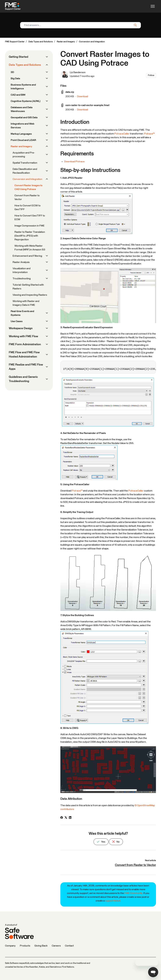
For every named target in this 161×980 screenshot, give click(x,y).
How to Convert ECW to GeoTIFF (28, 207)
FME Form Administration (25, 344)
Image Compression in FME (29, 226)
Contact (69, 946)
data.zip (70, 92)
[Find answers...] (80, 25)
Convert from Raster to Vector (135, 865)
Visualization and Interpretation (22, 270)
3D (12, 72)
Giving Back (41, 946)
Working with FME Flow (23, 336)
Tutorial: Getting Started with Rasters (28, 287)
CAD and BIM (18, 95)
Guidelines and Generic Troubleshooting (23, 379)
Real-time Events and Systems (22, 313)
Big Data (15, 78)
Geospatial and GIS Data (24, 117)
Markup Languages (21, 134)
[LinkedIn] (70, 818)
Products (25, 946)
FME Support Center (15, 42)
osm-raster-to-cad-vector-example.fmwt (87, 105)
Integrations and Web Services (22, 126)
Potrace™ (149, 134)
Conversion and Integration (92, 42)
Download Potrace (74, 162)
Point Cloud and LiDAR (23, 140)
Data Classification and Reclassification (25, 171)
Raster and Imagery (66, 42)
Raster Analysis (21, 262)
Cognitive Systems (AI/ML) (26, 101)
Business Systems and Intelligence (23, 87)
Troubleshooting (22, 279)
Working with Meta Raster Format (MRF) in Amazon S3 (30, 248)
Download (83, 96)
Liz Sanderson (78, 72)
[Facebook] (62, 818)
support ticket (113, 901)
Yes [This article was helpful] (101, 842)
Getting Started (18, 57)
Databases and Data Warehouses (22, 109)
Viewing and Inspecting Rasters (30, 295)
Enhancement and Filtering (27, 256)
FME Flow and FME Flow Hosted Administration (24, 355)
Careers (56, 946)
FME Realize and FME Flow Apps (26, 367)
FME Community (133, 893)
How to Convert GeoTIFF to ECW (30, 218)
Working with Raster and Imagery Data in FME (26, 303)
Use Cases (17, 321)
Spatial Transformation (25, 163)
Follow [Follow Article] (151, 75)
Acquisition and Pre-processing (24, 155)
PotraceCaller (122, 134)
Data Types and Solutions (41, 42)
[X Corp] (66, 818)
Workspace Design (21, 328)
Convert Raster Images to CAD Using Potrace (28, 187)
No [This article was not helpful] (116, 842)
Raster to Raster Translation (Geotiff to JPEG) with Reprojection (30, 236)
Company (10, 946)
